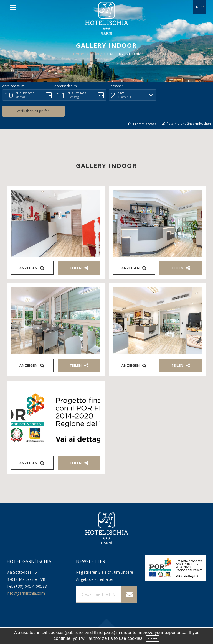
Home (78, 54)
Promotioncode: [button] (142, 108)
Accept (153, 639)
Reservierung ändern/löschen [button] (186, 107)
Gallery (95, 54)
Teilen (79, 252)
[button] (200, 7)
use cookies (131, 638)
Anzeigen (32, 252)
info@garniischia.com (26, 577)
